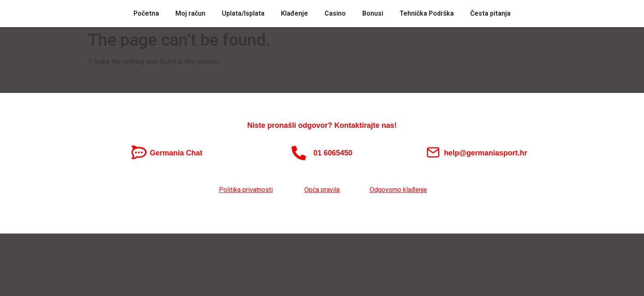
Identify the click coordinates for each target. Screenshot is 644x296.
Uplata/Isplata (243, 13)
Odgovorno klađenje (398, 190)
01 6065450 (333, 153)
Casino (335, 13)
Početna (146, 13)
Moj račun (190, 13)
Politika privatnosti (246, 190)
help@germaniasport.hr (486, 153)
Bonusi (373, 13)
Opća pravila (322, 190)
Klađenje (294, 13)
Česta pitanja (490, 13)
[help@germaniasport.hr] (433, 152)
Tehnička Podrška (427, 13)
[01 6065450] (299, 153)
